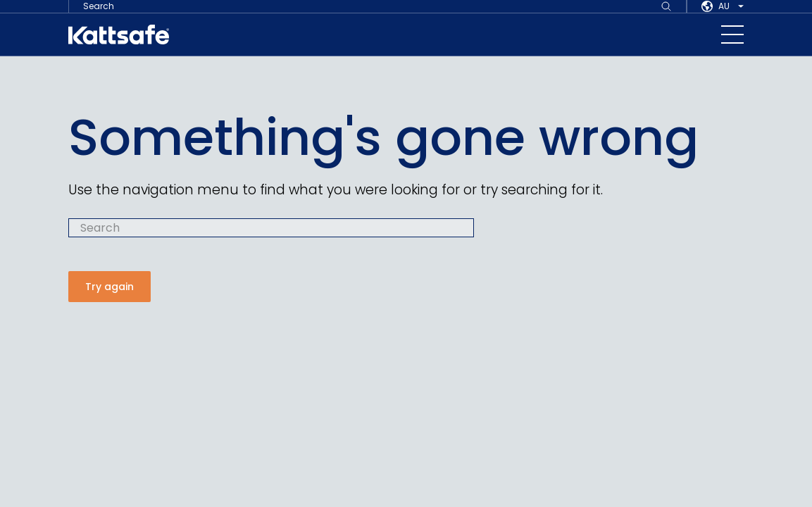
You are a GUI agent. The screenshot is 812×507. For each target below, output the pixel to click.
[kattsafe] (119, 35)
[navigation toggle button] (732, 35)
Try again (110, 286)
